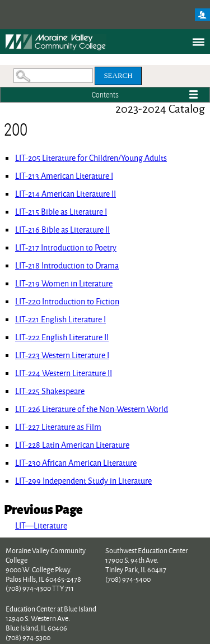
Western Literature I (62, 355)
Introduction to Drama (67, 265)
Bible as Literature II (62, 230)
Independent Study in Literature (83, 481)
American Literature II (66, 194)
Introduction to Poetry (66, 247)
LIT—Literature (41, 525)
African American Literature (76, 463)
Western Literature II (64, 373)
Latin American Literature (72, 445)
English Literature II (62, 337)
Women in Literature (64, 283)
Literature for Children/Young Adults (91, 158)
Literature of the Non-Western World (92, 409)
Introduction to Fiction (67, 301)
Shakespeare (50, 391)
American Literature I (64, 176)
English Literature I (60, 319)
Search (118, 75)
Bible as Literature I (61, 212)
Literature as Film (58, 427)
